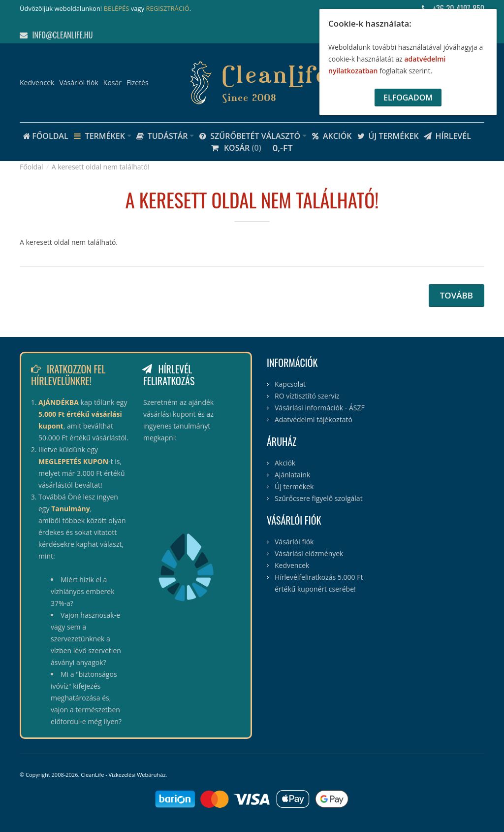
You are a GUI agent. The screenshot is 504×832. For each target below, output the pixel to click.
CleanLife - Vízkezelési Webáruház (123, 775)
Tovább (457, 295)
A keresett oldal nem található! (101, 167)
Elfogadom (408, 98)
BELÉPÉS (117, 8)
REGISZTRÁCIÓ (168, 8)
